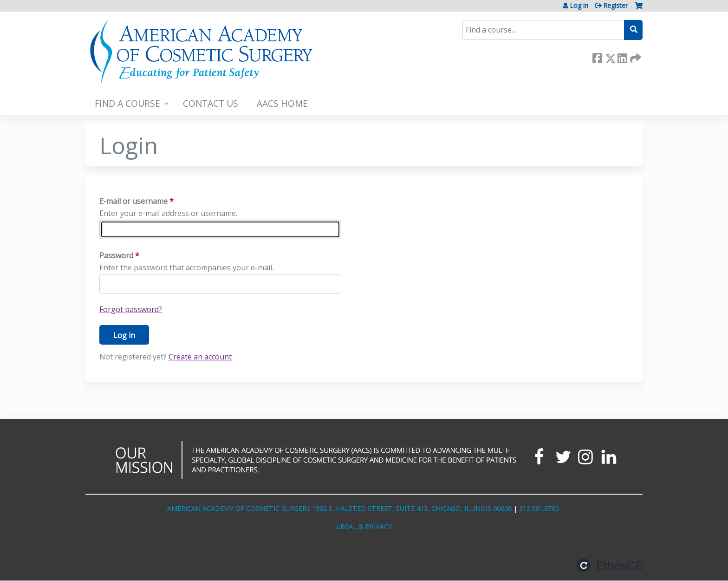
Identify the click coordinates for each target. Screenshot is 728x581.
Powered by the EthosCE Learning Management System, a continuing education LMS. (610, 565)
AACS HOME (282, 103)
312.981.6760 (539, 508)
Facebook (597, 56)
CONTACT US (211, 103)
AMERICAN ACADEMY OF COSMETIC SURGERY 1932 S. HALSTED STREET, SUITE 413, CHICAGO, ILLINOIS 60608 (339, 508)
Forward (635, 56)
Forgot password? (131, 309)
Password (116, 255)
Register (615, 6)
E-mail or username (133, 201)
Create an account (200, 357)
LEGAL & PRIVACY (364, 526)
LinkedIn (622, 56)
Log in (579, 6)
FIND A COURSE (127, 103)
